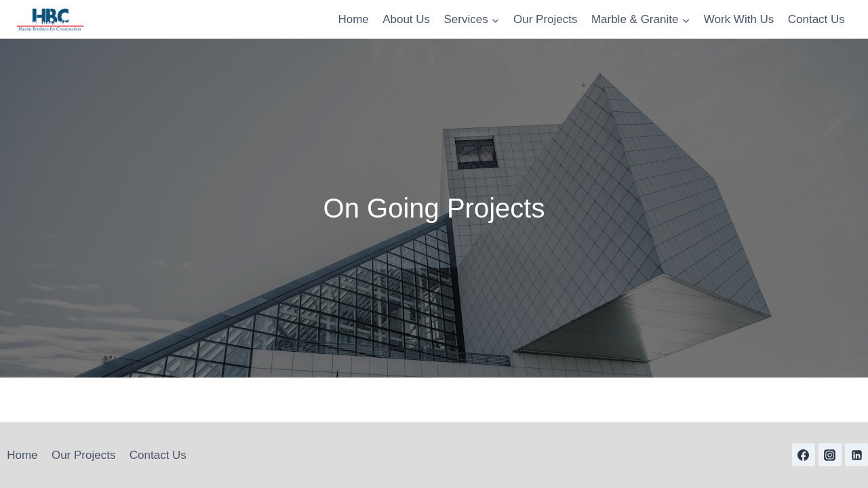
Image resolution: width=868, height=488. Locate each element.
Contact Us (816, 19)
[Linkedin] (856, 455)
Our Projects (545, 19)
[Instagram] (830, 455)
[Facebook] (804, 455)
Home (353, 19)
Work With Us (739, 19)
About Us (406, 19)
